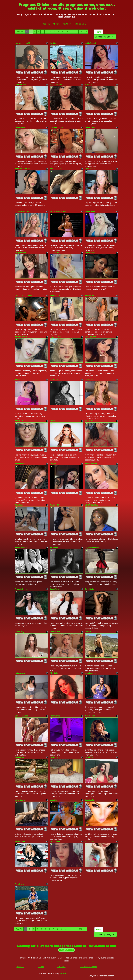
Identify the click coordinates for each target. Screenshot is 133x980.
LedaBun (54, 800)
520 (81, 31)
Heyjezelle (54, 757)
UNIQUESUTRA (91, 505)
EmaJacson (55, 421)
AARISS (53, 43)
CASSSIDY (54, 253)
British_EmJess (22, 716)
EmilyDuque (55, 295)
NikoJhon (19, 505)
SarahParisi (55, 589)
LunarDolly (20, 632)
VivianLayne (20, 800)
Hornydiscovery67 (23, 43)
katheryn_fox (90, 337)
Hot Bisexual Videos (82, 24)
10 (67, 31)
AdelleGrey (20, 757)
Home (98, 32)
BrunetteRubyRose (58, 211)
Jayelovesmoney (92, 548)
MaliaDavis (20, 884)
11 (71, 31)
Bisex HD (46, 24)
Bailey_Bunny (91, 127)
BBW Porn (67, 24)
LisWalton (54, 380)
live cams (66, 950)
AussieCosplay (21, 337)
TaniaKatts (89, 589)
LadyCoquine (91, 673)
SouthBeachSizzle (22, 169)
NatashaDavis (21, 85)
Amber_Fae (20, 380)
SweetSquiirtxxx (57, 841)
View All (20, 31)
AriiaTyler (54, 548)
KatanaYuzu (20, 673)
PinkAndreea (90, 253)
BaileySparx (90, 211)
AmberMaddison (22, 548)
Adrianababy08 (56, 169)
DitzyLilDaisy (20, 253)
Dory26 (53, 464)
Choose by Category (105, 37)
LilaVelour (89, 380)
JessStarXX (90, 800)
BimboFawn (55, 632)
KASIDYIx (89, 757)
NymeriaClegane (22, 589)
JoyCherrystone (57, 127)
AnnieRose (90, 295)
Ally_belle (54, 673)
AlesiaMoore (20, 841)
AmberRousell (91, 464)
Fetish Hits (64, 973)
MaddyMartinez (56, 85)
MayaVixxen (90, 716)
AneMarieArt (20, 464)
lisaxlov (88, 632)
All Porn (56, 24)
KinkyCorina (55, 716)
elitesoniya (90, 841)
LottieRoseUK (91, 43)
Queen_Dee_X (91, 421)
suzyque (89, 85)
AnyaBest (19, 421)
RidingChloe (20, 127)
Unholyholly (90, 169)
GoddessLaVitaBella (23, 295)
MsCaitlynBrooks (22, 211)
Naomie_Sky (55, 505)
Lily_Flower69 (56, 337)
